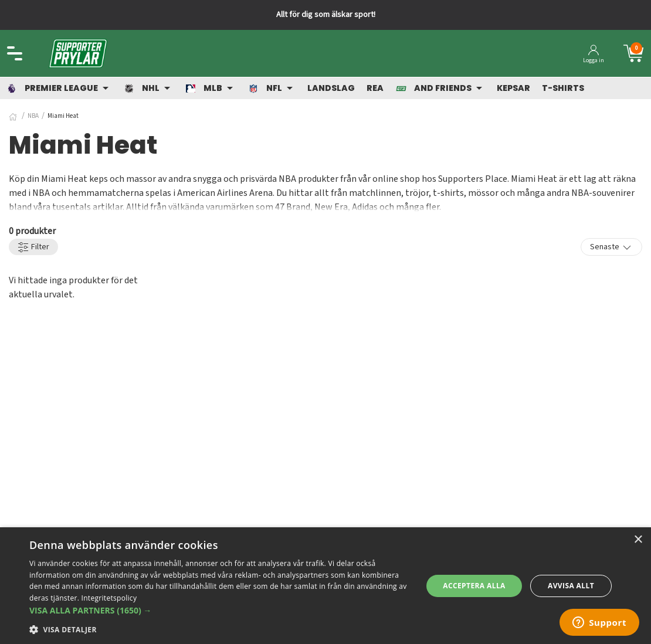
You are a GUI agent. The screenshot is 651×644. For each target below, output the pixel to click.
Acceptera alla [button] (474, 586)
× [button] (638, 540)
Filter (33, 247)
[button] (220, 610)
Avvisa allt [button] (571, 586)
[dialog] (325, 586)
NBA (33, 116)
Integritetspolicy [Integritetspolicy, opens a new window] (109, 598)
